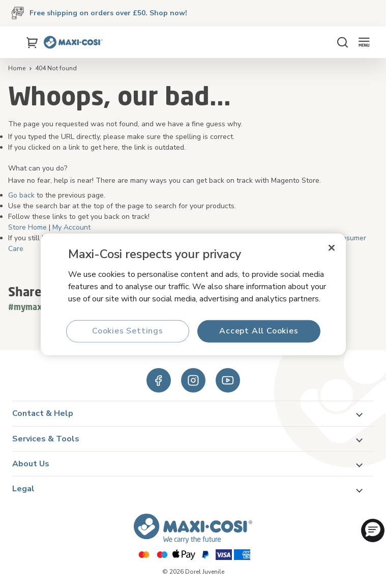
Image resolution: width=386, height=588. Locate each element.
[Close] (332, 247)
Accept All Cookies (259, 331)
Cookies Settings (128, 331)
